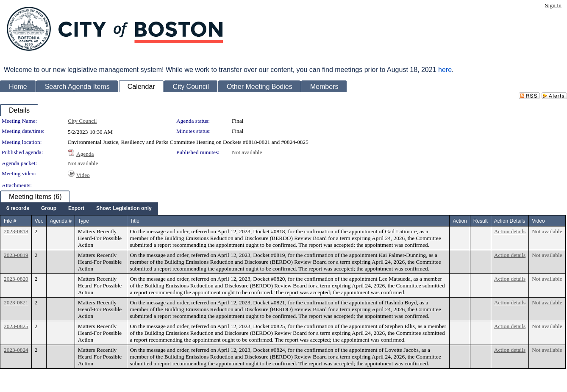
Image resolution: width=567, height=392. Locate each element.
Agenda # (60, 221)
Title (135, 221)
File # (10, 221)
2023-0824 (16, 350)
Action (460, 221)
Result (481, 221)
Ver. (39, 221)
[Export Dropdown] (76, 209)
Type (83, 221)
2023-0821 (16, 302)
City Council (82, 121)
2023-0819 (16, 255)
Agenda (85, 154)
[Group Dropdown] (49, 209)
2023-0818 (16, 231)
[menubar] (79, 209)
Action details (510, 231)
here (445, 70)
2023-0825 (16, 326)
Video (83, 175)
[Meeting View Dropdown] (124, 209)
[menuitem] (18, 209)
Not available (247, 152)
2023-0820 (16, 279)
